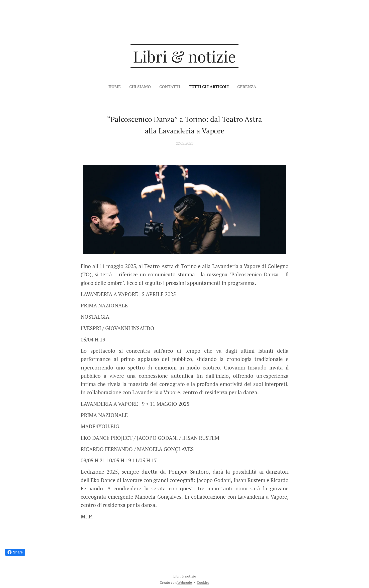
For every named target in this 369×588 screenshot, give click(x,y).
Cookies (203, 582)
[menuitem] (167, 87)
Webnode (185, 582)
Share (15, 552)
